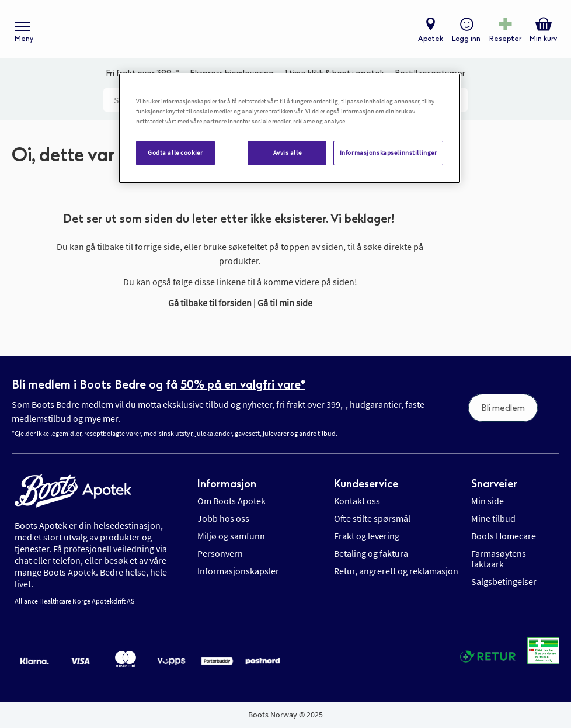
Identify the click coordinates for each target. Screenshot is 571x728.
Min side (488, 501)
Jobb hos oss (223, 518)
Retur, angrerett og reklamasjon (396, 571)
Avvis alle (288, 152)
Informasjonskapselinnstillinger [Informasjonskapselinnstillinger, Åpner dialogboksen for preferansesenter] (389, 152)
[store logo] (280, 30)
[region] (290, 128)
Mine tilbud (493, 518)
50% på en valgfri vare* (243, 384)
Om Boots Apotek (231, 501)
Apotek (431, 39)
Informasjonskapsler (238, 571)
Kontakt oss (357, 501)
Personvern (220, 553)
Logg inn (466, 39)
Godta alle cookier (175, 152)
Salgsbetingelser (504, 581)
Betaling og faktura (371, 553)
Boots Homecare (504, 536)
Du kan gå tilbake (90, 247)
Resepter (505, 39)
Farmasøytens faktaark (499, 559)
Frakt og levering (367, 536)
